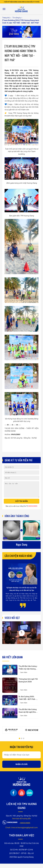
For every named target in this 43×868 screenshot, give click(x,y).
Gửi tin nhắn (21, 504)
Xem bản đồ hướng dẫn (21, 786)
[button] (19, 717)
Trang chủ (6, 17)
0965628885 (21, 791)
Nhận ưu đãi (21, 742)
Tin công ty (17, 17)
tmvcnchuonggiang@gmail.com (22, 795)
